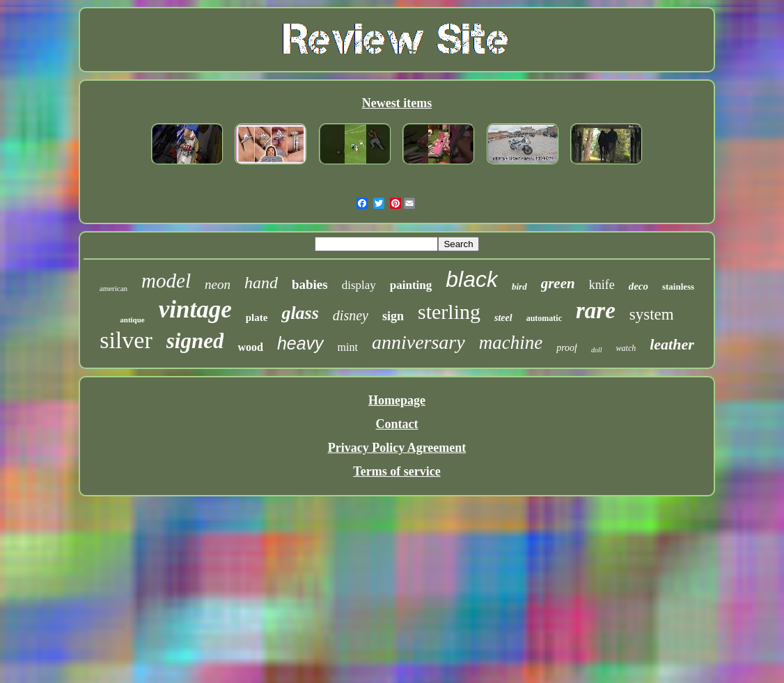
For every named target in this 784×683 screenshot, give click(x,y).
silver (126, 340)
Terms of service (397, 471)
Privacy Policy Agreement (397, 448)
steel (503, 318)
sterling (449, 312)
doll (597, 350)
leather (672, 344)
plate (257, 317)
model (166, 281)
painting (411, 285)
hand (261, 283)
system (652, 314)
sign (393, 316)
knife (602, 285)
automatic (544, 318)
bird (519, 286)
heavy (300, 343)
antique (132, 320)
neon (218, 284)
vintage (195, 309)
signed (195, 341)
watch (626, 348)
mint (348, 347)
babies (310, 284)
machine (511, 343)
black (472, 279)
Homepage (397, 400)
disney (351, 315)
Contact (397, 424)
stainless (678, 286)
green (558, 283)
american (113, 288)
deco (638, 286)
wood (250, 347)
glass (300, 313)
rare (596, 311)
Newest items (397, 103)
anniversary (418, 342)
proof (567, 348)
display (359, 285)
